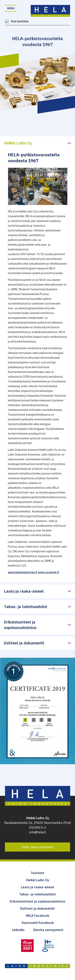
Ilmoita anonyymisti (48, 930)
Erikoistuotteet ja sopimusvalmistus (38, 901)
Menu (11, 8)
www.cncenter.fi (48, 572)
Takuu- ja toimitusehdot (38, 894)
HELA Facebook (37, 916)
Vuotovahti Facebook (38, 923)
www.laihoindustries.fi (23, 572)
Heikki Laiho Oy (38, 880)
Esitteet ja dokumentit (37, 908)
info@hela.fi (37, 832)
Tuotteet (37, 873)
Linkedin (18, 930)
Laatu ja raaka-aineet (38, 887)
